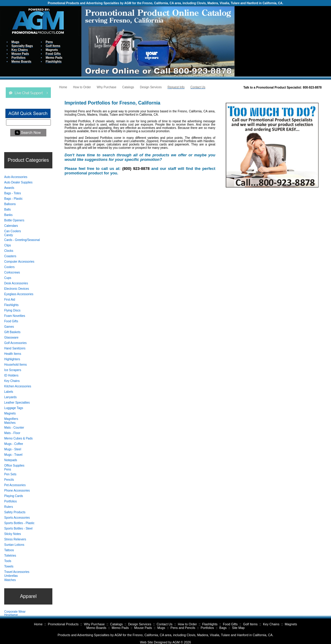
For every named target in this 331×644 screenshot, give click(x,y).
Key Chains (271, 624)
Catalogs (116, 624)
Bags (223, 628)
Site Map (238, 628)
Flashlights (210, 624)
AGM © (178, 642)
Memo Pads (120, 628)
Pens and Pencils (183, 628)
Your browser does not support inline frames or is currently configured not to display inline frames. (283, 41)
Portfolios (207, 628)
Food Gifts (230, 624)
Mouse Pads (143, 628)
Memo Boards (96, 628)
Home (38, 624)
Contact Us (164, 624)
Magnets (291, 624)
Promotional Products (63, 624)
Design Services (140, 624)
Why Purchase (94, 624)
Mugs (161, 628)
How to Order (187, 624)
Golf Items (251, 624)
